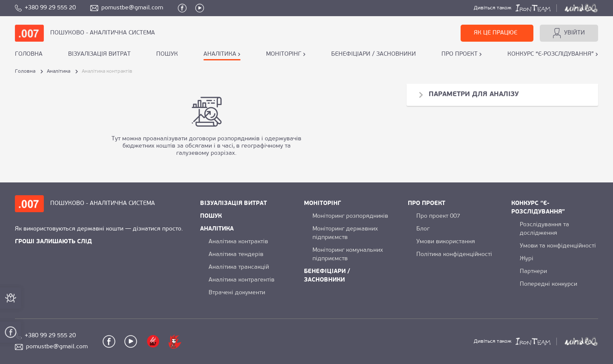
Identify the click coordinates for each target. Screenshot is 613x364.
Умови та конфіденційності (558, 246)
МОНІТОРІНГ (284, 54)
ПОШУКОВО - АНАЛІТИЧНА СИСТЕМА (103, 33)
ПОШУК (167, 54)
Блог (423, 229)
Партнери (533, 272)
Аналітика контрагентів (242, 280)
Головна (29, 54)
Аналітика (59, 71)
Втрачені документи (237, 293)
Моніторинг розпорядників (350, 216)
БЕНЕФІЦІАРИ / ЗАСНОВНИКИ (374, 54)
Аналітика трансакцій (239, 267)
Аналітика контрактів (238, 242)
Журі (527, 259)
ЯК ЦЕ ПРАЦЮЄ (496, 33)
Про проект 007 (438, 216)
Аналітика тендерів (236, 255)
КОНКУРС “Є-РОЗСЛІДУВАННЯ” (551, 54)
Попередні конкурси (549, 284)
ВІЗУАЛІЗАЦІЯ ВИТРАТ (99, 54)
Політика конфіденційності (454, 255)
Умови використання (446, 242)
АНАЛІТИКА (220, 54)
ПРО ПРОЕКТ (460, 54)
